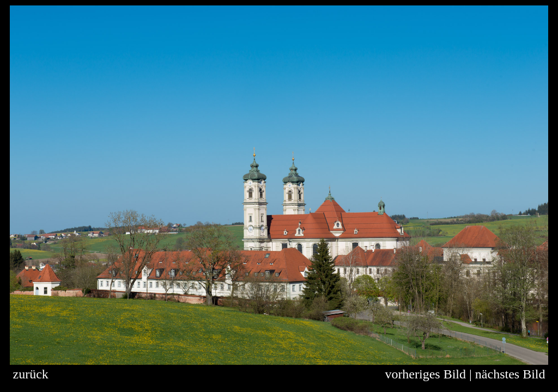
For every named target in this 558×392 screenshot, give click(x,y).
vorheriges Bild (425, 374)
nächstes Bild (510, 374)
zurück (31, 374)
